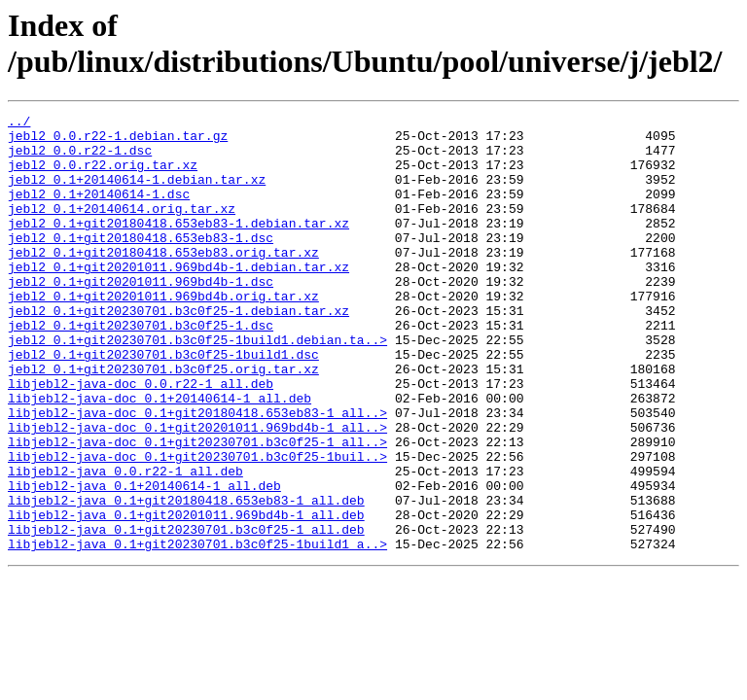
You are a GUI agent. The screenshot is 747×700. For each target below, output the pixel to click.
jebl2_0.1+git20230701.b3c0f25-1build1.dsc (163, 403)
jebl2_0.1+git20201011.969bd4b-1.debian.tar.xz (178, 298)
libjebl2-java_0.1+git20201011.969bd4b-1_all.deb (186, 596)
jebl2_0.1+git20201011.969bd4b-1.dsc (141, 316)
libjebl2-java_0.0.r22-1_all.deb (125, 543)
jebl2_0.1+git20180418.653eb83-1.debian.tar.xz (178, 246)
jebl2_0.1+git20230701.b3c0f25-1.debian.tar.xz (178, 351)
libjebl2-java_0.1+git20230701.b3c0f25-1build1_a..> (197, 631)
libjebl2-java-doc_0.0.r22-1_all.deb (141, 438)
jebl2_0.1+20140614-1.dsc (99, 211)
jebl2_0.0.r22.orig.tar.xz (103, 176)
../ (19, 123)
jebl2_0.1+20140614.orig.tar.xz (122, 228)
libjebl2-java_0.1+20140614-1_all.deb (144, 561)
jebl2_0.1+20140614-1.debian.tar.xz (137, 193)
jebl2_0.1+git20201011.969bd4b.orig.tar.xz (163, 333)
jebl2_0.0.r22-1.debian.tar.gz (118, 141)
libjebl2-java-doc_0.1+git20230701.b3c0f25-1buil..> (197, 526)
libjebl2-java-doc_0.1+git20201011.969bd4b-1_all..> (197, 491)
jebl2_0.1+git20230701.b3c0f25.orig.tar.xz (163, 421)
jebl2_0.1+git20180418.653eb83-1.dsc (141, 263)
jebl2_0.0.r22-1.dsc (80, 158)
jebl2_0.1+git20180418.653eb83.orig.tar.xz (163, 281)
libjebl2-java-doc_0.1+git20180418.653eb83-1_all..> (197, 473)
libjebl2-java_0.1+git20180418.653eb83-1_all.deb (186, 578)
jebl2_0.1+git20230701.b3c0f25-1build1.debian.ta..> (197, 386)
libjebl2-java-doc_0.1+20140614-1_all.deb (160, 456)
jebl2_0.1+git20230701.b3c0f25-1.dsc (141, 368)
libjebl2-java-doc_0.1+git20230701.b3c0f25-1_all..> (197, 508)
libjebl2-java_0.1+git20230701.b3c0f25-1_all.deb (186, 613)
